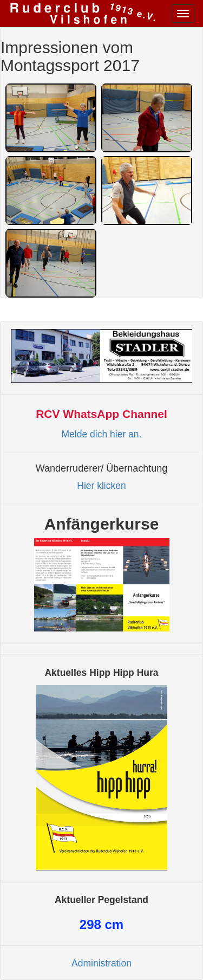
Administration (101, 963)
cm (101, 924)
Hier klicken (101, 486)
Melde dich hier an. (102, 434)
